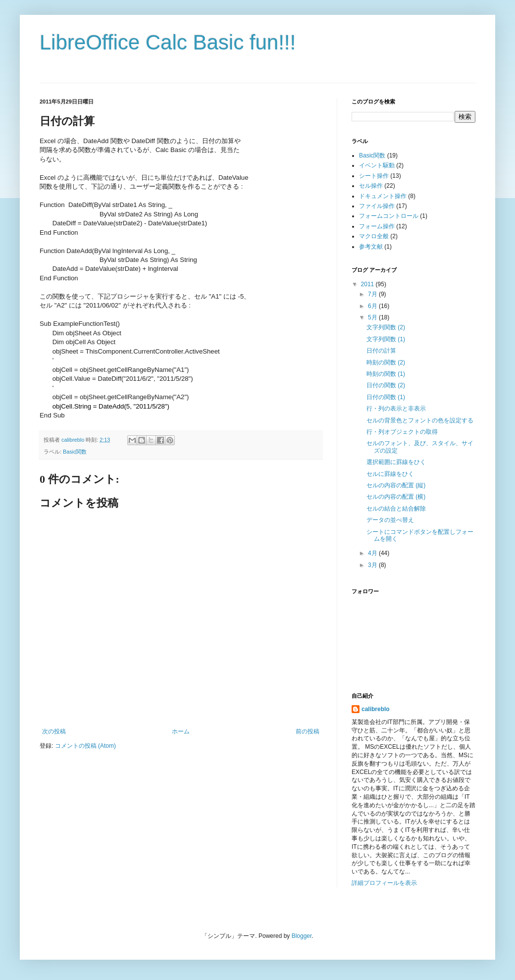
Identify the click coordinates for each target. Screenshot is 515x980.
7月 (373, 294)
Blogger (302, 936)
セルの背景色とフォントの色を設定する (420, 420)
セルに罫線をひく (390, 474)
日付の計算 (381, 351)
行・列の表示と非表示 (396, 409)
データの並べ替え (390, 520)
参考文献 (371, 247)
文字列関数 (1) (386, 339)
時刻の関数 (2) (386, 362)
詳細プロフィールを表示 (384, 883)
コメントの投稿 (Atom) (85, 746)
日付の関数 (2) (386, 385)
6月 (373, 306)
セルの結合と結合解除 (396, 509)
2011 (368, 284)
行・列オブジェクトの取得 (402, 432)
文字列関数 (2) (386, 327)
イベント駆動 (377, 165)
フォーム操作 (377, 226)
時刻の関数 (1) (386, 374)
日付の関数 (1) (386, 397)
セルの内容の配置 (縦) (396, 485)
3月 (373, 565)
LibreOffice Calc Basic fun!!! (168, 42)
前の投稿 (308, 731)
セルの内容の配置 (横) (396, 497)
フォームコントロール (389, 216)
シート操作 (374, 176)
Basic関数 (75, 452)
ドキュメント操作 (383, 196)
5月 (373, 317)
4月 (373, 553)
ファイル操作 (377, 206)
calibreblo (376, 709)
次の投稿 (54, 731)
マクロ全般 (374, 236)
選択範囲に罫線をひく (396, 462)
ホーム (181, 731)
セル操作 (371, 186)
